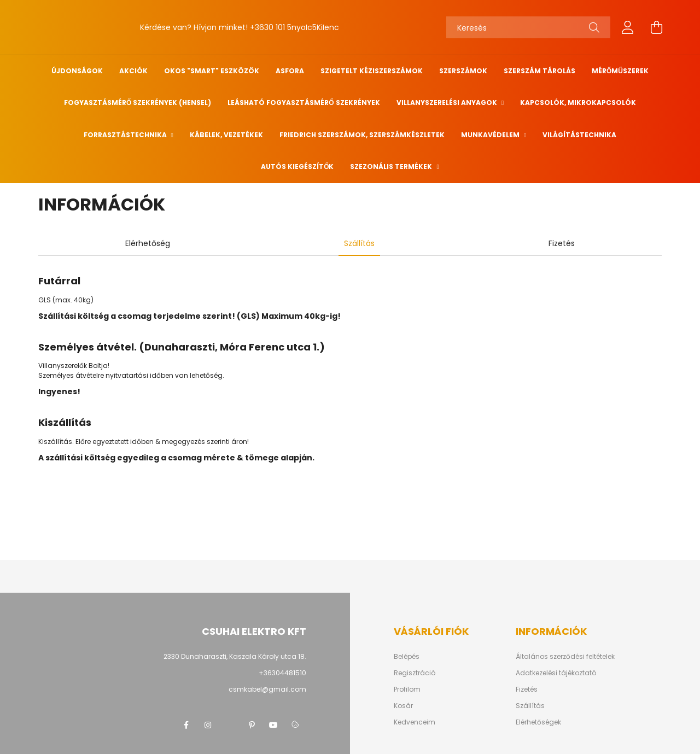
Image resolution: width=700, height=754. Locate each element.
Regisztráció (415, 673)
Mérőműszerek (620, 71)
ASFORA (290, 71)
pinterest (252, 725)
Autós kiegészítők (297, 166)
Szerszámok (463, 71)
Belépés (407, 657)
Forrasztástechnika (126, 135)
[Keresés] (528, 27)
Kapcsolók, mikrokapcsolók (578, 103)
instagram (208, 725)
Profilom (407, 689)
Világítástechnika (579, 135)
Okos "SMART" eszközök (212, 71)
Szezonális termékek (392, 166)
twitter (230, 725)
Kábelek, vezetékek (226, 135)
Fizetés (527, 689)
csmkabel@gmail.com (267, 689)
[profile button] (628, 27)
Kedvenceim (415, 722)
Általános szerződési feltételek (565, 657)
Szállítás (530, 706)
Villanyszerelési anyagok (448, 103)
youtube (273, 725)
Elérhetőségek (538, 722)
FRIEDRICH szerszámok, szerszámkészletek (362, 135)
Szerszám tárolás (539, 71)
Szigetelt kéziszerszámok (372, 71)
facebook (186, 725)
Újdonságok (77, 71)
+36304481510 (282, 673)
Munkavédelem (491, 135)
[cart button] (656, 27)
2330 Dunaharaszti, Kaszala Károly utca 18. (235, 656)
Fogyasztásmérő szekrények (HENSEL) (138, 103)
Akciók (133, 71)
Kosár (403, 706)
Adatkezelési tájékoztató (556, 673)
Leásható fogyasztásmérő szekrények (304, 103)
